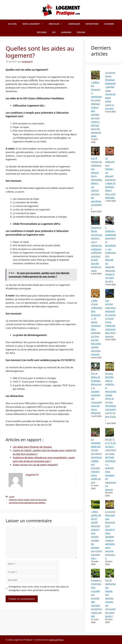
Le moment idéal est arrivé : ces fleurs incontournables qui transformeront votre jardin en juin (97, 461)
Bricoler (57, 24)
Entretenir (92, 24)
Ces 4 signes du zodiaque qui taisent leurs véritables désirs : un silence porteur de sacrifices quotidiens (97, 183)
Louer (12, 497)
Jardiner (66, 32)
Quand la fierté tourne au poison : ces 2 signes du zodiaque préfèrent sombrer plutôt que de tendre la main (97, 249)
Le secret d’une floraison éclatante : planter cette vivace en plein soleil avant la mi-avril (110, 90)
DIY (54, 32)
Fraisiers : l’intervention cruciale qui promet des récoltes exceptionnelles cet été (96, 598)
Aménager (74, 24)
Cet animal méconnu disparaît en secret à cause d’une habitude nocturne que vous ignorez (111, 318)
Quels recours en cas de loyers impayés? (35, 465)
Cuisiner (109, 24)
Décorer (42, 32)
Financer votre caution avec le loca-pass (28, 500)
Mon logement (34, 24)
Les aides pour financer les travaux (32, 447)
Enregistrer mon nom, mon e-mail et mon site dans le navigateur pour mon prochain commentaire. (39, 588)
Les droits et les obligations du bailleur (27, 503)
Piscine (81, 32)
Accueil (13, 24)
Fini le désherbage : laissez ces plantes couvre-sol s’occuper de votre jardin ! (111, 598)
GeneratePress (56, 640)
